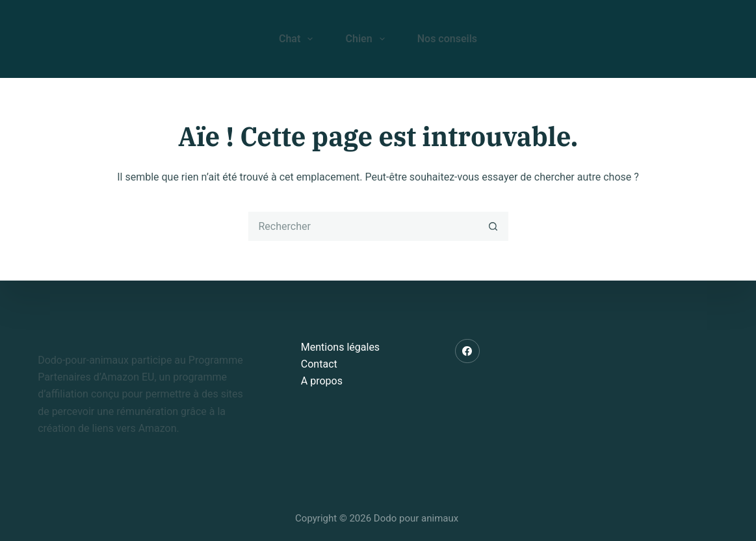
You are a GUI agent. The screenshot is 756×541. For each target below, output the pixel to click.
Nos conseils (447, 39)
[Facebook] (467, 351)
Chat (299, 39)
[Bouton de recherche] (494, 226)
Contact (319, 364)
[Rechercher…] (364, 226)
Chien (367, 39)
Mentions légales (340, 347)
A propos (322, 381)
